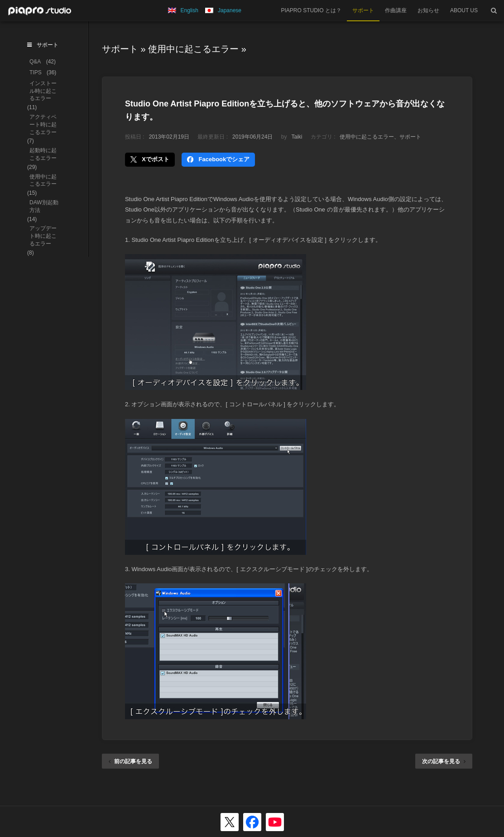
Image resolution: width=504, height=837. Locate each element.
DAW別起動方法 (44, 206)
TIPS (36, 72)
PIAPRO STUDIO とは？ (311, 10)
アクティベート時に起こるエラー (43, 125)
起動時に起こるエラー (43, 154)
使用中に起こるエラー (193, 49)
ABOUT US (464, 10)
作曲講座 (396, 10)
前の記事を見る (130, 761)
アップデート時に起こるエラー (43, 236)
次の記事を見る (444, 761)
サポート (363, 10)
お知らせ (428, 10)
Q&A (35, 62)
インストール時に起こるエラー (43, 91)
